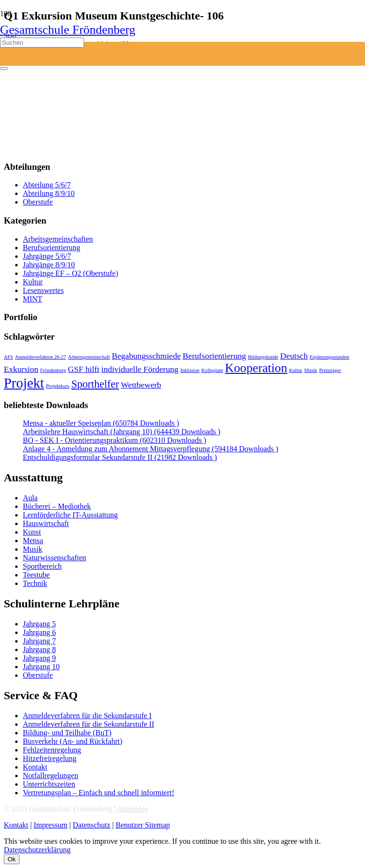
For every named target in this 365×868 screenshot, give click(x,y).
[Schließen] (4, 68)
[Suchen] (42, 43)
